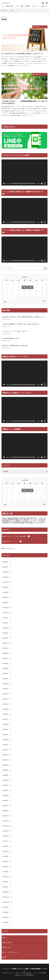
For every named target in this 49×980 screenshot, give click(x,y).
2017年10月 (7, 826)
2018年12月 (7, 755)
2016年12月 (7, 877)
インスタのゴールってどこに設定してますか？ (15, 331)
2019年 (12, 11)
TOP (3, 6)
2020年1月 (7, 689)
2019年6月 (7, 724)
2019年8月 (7, 714)
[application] (24, 172)
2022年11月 (7, 582)
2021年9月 (7, 618)
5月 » (44, 301)
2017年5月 (7, 851)
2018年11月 (7, 760)
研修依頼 (27, 6)
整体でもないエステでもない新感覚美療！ (17, 536)
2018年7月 (7, 780)
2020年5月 (7, 669)
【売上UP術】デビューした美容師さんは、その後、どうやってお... (19, 521)
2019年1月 (7, 750)
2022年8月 (7, 587)
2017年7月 (7, 841)
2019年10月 (7, 704)
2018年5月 (7, 790)
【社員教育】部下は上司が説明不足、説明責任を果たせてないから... (20, 522)
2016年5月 (7, 887)
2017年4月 (7, 856)
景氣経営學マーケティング (41, 27)
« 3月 (5, 301)
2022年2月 (7, 603)
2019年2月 (7, 745)
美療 (22, 6)
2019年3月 (7, 740)
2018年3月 (7, 801)
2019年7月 (7, 719)
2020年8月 (7, 653)
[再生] (4, 184)
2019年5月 (7, 729)
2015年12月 (7, 897)
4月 (18, 11)
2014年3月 (7, 922)
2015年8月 (7, 912)
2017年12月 (7, 816)
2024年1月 (7, 572)
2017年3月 (7, 862)
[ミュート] (42, 184)
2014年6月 (7, 917)
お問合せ (43, 6)
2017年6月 (7, 846)
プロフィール (35, 6)
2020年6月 (7, 663)
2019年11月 (7, 699)
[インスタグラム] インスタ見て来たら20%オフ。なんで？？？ (22, 54)
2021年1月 (7, 638)
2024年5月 (7, 567)
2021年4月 (7, 628)
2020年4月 (7, 674)
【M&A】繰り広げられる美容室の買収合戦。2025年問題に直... (18, 523)
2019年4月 (7, 735)
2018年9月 (7, 770)
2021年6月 (7, 623)
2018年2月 (7, 806)
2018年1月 (7, 811)
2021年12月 (7, 608)
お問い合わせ (8, 947)
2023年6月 (7, 577)
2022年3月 (7, 597)
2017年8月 (7, 836)
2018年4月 (7, 795)
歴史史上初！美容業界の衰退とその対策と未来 (15, 346)
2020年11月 (7, 643)
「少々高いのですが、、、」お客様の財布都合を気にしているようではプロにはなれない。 (24, 102)
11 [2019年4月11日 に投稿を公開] (24, 287)
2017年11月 (7, 821)
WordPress (30, 975)
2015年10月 (7, 902)
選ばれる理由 (10, 6)
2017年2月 (7, 867)
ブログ (17, 6)
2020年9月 (7, 648)
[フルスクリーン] (45, 184)
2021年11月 (7, 613)
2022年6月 (7, 592)
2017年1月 (7, 872)
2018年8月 (7, 775)
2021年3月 (7, 633)
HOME (5, 11)
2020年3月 (7, 679)
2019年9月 (7, 709)
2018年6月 (7, 785)
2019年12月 (7, 694)
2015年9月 (7, 907)
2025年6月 (7, 562)
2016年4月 (7, 892)
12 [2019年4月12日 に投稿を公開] (30, 287)
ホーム (6, 938)
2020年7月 (7, 658)
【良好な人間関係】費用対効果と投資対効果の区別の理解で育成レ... (20, 518)
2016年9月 (7, 882)
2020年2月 (7, 684)
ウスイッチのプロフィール (11, 952)
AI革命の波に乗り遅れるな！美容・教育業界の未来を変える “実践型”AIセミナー (24, 317)
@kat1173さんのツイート (8, 548)
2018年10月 (7, 765)
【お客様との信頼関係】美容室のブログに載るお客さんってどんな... (20, 519)
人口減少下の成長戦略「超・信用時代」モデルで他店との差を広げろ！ (21, 324)
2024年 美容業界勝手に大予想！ (11, 338)
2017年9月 (7, 831)
